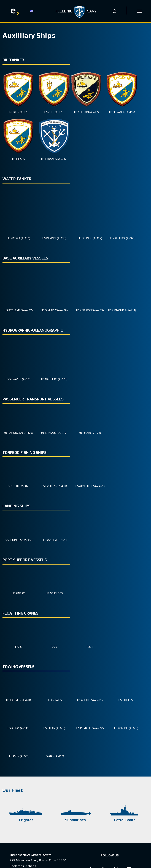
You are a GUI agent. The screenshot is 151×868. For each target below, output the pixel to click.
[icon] (139, 11)
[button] (114, 11)
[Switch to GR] (32, 11)
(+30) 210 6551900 (50, 826)
